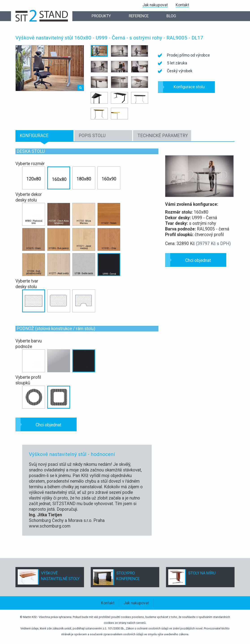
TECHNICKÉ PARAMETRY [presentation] (163, 136)
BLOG (171, 16)
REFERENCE (139, 16)
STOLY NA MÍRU (202, 573)
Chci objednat (48, 425)
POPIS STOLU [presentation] (92, 136)
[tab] (44, 136)
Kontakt (182, 5)
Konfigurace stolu (189, 87)
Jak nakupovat (155, 5)
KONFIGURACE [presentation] (34, 136)
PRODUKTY (101, 16)
